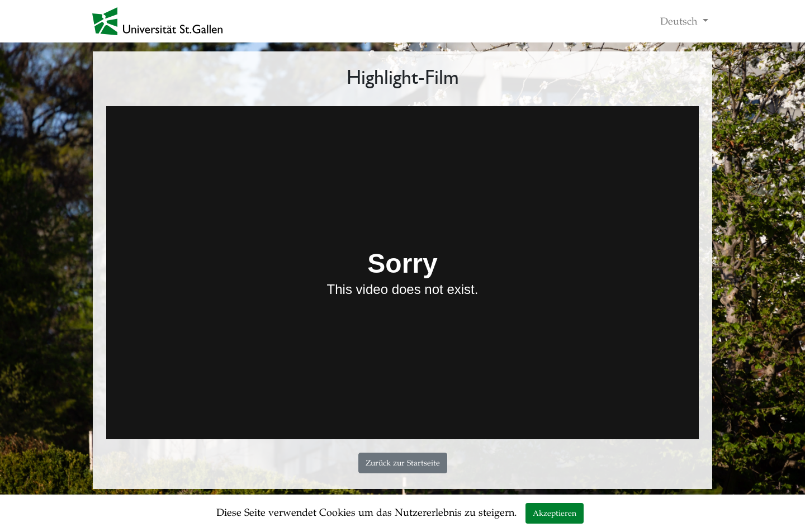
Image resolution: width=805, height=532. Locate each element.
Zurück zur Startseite (403, 463)
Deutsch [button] (680, 21)
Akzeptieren (555, 513)
